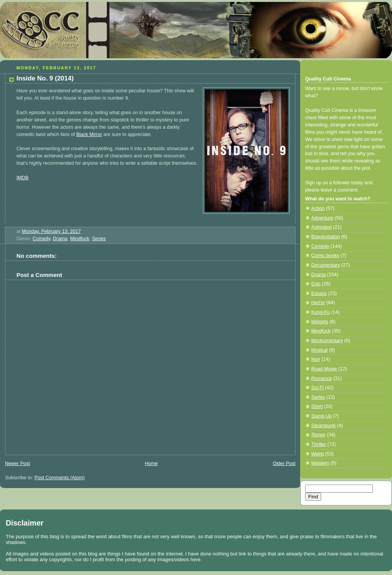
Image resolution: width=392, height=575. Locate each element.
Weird (318, 454)
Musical (319, 350)
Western (320, 463)
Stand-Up (321, 416)
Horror (318, 303)
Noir (316, 359)
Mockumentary (327, 341)
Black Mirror (89, 134)
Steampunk (323, 426)
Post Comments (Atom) (60, 478)
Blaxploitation (326, 237)
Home (151, 464)
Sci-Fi (317, 388)
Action (318, 208)
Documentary (326, 265)
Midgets (320, 322)
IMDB (23, 178)
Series (99, 239)
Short (317, 406)
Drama (60, 239)
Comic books (325, 256)
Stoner (318, 435)
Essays (319, 293)
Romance (322, 378)
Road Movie (324, 369)
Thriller (319, 444)
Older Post (284, 464)
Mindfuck (80, 239)
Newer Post (17, 464)
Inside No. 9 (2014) (45, 78)
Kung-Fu (320, 312)
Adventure (322, 218)
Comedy (41, 239)
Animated (321, 227)
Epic (316, 284)
